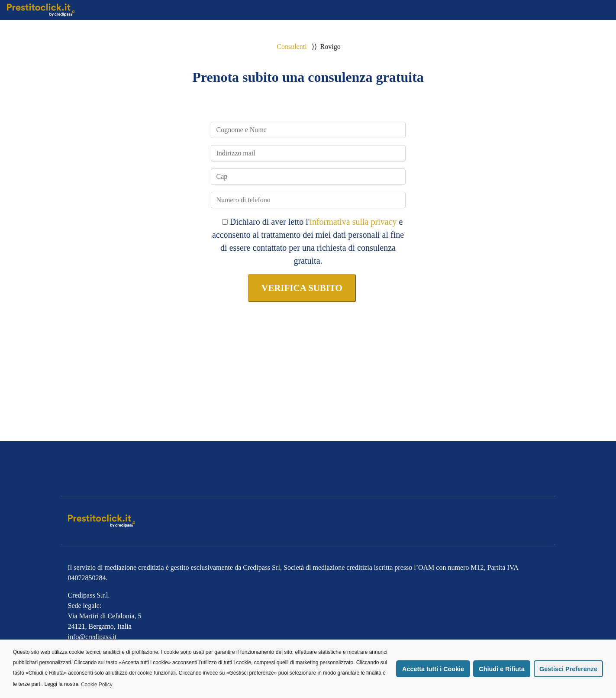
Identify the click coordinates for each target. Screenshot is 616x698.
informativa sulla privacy (353, 222)
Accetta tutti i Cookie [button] (433, 669)
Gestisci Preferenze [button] (568, 669)
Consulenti (292, 47)
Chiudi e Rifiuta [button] (502, 669)
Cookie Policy (97, 685)
